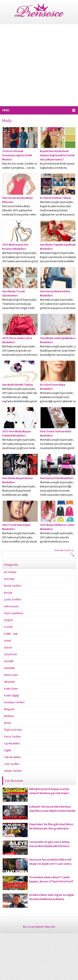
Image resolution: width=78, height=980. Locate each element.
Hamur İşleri (11, 675)
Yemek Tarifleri (13, 771)
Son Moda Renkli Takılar (18, 385)
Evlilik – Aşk (11, 634)
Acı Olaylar (10, 572)
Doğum (8, 620)
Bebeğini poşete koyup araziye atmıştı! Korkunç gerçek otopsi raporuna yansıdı (49, 793)
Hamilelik (9, 668)
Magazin (9, 709)
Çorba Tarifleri (13, 599)
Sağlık (8, 750)
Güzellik (9, 661)
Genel (7, 641)
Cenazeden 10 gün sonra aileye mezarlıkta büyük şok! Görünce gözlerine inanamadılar (49, 846)
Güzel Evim (11, 654)
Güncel (8, 647)
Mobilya (9, 716)
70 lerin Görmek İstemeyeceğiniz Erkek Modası (17, 155)
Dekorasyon (11, 606)
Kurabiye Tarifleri (14, 702)
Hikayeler (10, 682)
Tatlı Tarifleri (12, 764)
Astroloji (9, 579)
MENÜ (6, 110)
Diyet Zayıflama (14, 613)
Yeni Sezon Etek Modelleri (57, 478)
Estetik (8, 627)
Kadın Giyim (11, 689)
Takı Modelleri (12, 757)
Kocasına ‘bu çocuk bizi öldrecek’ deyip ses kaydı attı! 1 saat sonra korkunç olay (50, 864)
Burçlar (8, 593)
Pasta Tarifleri (12, 737)
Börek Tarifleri (13, 586)
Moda (7, 723)
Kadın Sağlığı (12, 695)
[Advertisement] (39, 65)
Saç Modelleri (12, 743)
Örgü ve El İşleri (13, 730)
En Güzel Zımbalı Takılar (56, 198)
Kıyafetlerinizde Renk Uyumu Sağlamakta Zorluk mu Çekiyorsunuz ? (57, 155)
